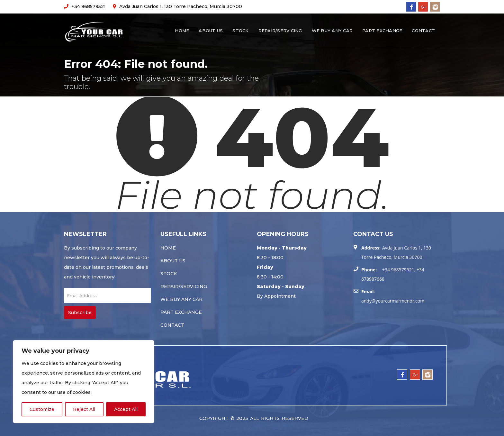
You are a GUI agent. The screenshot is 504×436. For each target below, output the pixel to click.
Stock (240, 31)
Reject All (84, 409)
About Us (211, 31)
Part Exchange (382, 31)
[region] (84, 382)
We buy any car (332, 31)
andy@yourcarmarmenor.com (393, 301)
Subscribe (80, 313)
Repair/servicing (280, 31)
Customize (42, 409)
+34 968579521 (85, 6)
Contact (423, 31)
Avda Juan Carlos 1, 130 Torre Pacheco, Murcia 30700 (177, 6)
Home (182, 31)
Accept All (126, 409)
